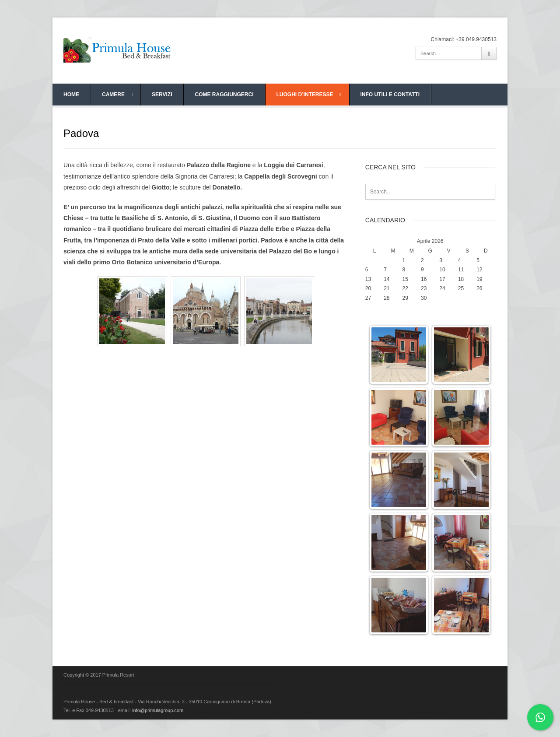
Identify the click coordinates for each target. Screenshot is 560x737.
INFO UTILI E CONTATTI (390, 95)
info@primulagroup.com (158, 710)
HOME (71, 95)
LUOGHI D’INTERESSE (309, 95)
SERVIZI (162, 95)
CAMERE (117, 95)
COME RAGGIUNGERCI (224, 95)
